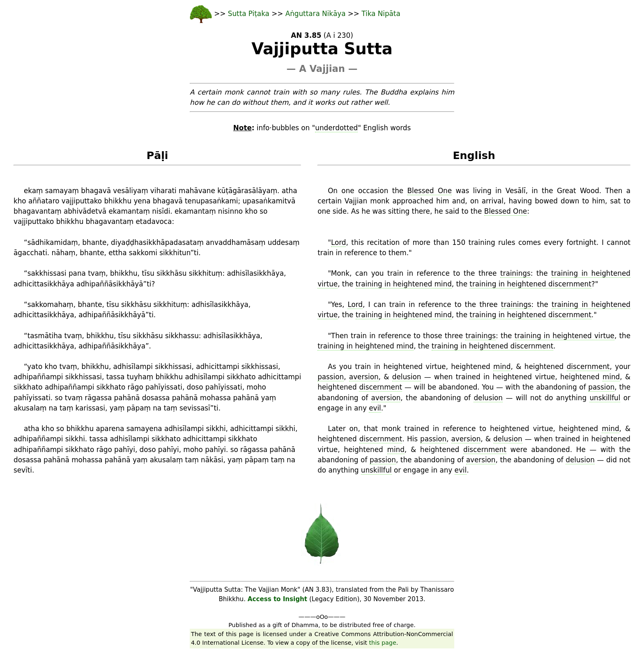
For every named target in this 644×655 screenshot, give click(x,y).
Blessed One (430, 191)
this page (383, 643)
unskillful (605, 398)
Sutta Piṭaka (250, 14)
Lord (339, 242)
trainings (515, 273)
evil (375, 408)
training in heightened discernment (530, 284)
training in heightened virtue (565, 336)
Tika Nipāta (381, 14)
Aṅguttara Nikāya (316, 14)
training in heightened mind (404, 284)
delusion (407, 377)
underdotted (336, 128)
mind (502, 367)
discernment (588, 367)
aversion (364, 377)
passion (331, 377)
